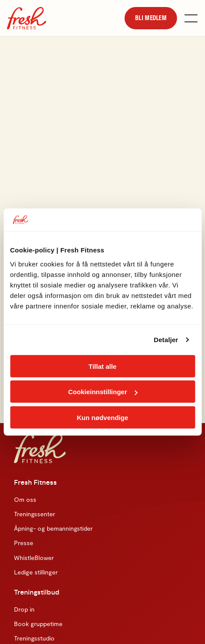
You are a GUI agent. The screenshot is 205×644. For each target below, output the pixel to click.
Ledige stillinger (36, 572)
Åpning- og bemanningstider (53, 528)
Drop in (24, 609)
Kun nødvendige (103, 417)
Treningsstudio (34, 638)
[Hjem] (27, 18)
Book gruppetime (38, 624)
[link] (151, 18)
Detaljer (166, 340)
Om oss (25, 499)
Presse (24, 543)
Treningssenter (35, 514)
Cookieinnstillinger (103, 392)
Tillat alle (103, 366)
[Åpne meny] (191, 18)
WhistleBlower (34, 558)
